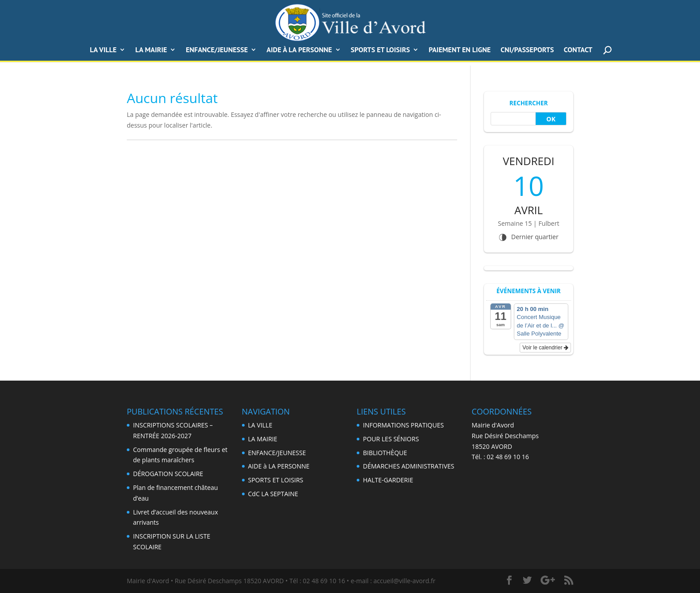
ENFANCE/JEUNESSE (217, 50)
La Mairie (151, 50)
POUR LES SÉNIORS (391, 439)
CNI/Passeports (527, 50)
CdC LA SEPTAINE (273, 494)
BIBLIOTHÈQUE (385, 453)
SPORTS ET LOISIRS (381, 50)
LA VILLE (103, 50)
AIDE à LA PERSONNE (299, 50)
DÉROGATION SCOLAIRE (168, 474)
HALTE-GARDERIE (388, 480)
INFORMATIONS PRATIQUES (403, 425)
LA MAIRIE (263, 439)
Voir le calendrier (545, 348)
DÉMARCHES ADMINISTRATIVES (409, 466)
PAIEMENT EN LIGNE (460, 50)
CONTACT (578, 50)
